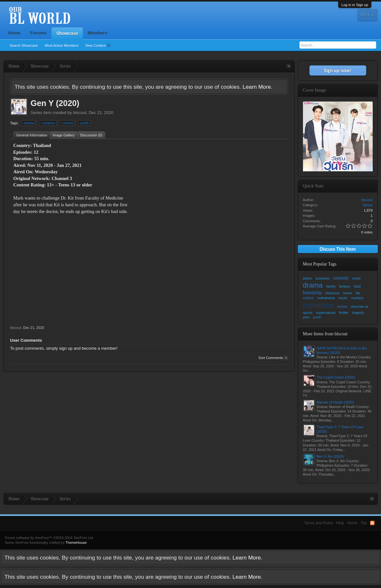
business (323, 278)
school (67, 123)
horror (348, 293)
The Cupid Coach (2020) (336, 377)
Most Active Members (62, 45)
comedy (341, 278)
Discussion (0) (91, 135)
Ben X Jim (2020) (330, 456)
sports (308, 313)
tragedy (358, 313)
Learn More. (257, 87)
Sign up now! (337, 70)
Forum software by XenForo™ (50, 538)
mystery (357, 298)
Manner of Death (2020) (335, 402)
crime (357, 278)
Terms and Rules (318, 523)
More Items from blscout (325, 334)
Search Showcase (24, 45)
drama (28, 123)
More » (367, 15)
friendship (313, 293)
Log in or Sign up (355, 5)
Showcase (67, 33)
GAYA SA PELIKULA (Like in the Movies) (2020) (342, 350)
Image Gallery (64, 135)
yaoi (306, 317)
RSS (372, 523)
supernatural (326, 313)
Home (15, 33)
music (343, 298)
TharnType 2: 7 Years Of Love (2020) (340, 429)
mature (308, 298)
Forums (38, 33)
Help (340, 523)
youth (84, 123)
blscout (79, 113)
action (308, 278)
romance (48, 123)
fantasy (345, 286)
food (357, 286)
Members (97, 33)
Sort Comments (273, 358)
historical (332, 293)
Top (364, 523)
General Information (32, 135)
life (358, 293)
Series (37, 113)
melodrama (326, 298)
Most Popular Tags (320, 264)
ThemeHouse (76, 543)
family (331, 286)
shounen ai (360, 306)
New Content (98, 45)
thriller (344, 313)
